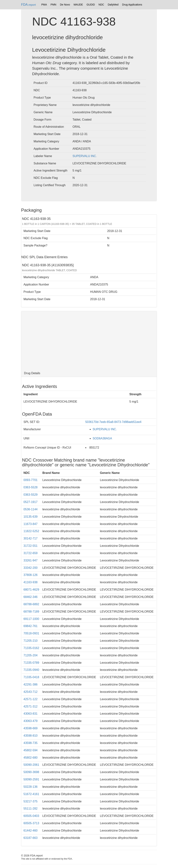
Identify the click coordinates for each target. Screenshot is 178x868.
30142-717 (31, 538)
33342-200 (31, 568)
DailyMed (113, 5)
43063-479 (31, 721)
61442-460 (31, 831)
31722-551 (31, 546)
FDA (28, 5)
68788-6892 (31, 604)
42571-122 (31, 699)
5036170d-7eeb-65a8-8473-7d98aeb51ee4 (113, 422)
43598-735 (31, 743)
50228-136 (31, 787)
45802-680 (31, 758)
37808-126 (31, 575)
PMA (44, 5)
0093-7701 (31, 480)
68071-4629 (31, 590)
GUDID (91, 5)
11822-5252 (31, 531)
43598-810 (31, 736)
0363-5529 (31, 495)
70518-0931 (31, 633)
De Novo (65, 5)
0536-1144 (31, 509)
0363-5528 (31, 487)
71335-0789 (31, 663)
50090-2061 (31, 765)
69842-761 (31, 626)
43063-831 (31, 714)
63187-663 (31, 838)
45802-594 (31, 750)
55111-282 (31, 809)
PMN (53, 5)
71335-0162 (31, 648)
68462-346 (31, 597)
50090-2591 (31, 779)
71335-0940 (31, 670)
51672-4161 (31, 794)
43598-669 (31, 728)
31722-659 (31, 553)
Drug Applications (132, 5)
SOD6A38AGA (102, 438)
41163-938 (31, 582)
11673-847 (31, 524)
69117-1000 (31, 619)
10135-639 (31, 517)
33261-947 (31, 560)
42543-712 (31, 692)
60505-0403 (31, 816)
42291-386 (31, 684)
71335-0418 (31, 677)
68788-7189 (31, 612)
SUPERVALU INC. (85, 156)
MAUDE (78, 5)
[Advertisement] (89, 340)
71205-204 (31, 655)
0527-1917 (31, 502)
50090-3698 (31, 772)
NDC (101, 5)
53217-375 (31, 801)
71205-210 (31, 641)
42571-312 (31, 706)
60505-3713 (31, 823)
